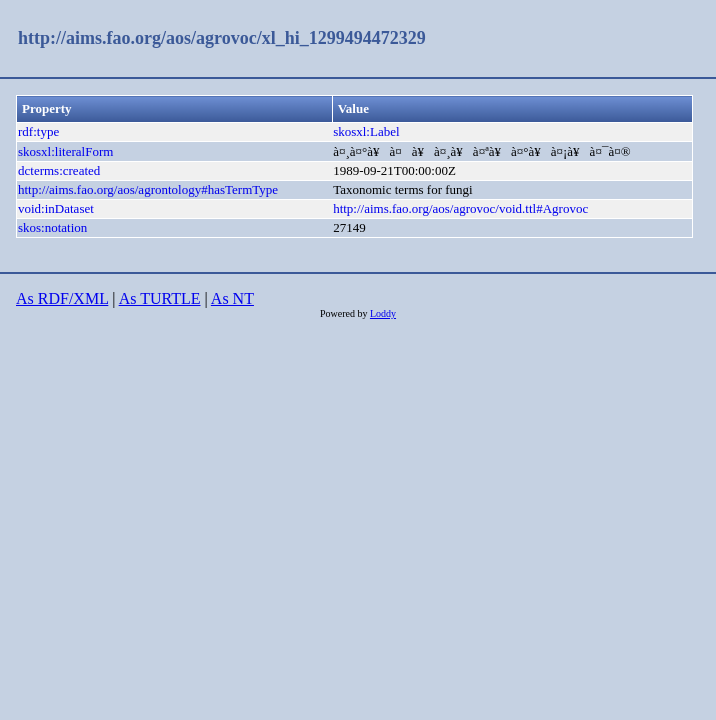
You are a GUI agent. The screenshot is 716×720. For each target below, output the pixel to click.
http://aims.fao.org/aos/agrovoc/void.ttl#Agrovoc (460, 208)
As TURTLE (160, 298)
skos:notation (52, 227)
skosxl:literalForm (65, 151)
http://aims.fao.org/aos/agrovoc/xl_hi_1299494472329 (222, 38)
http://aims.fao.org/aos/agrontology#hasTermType (148, 189)
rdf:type (38, 131)
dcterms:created (59, 170)
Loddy (383, 313)
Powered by (345, 313)
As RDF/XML (62, 298)
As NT (232, 298)
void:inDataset (56, 208)
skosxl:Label (366, 131)
